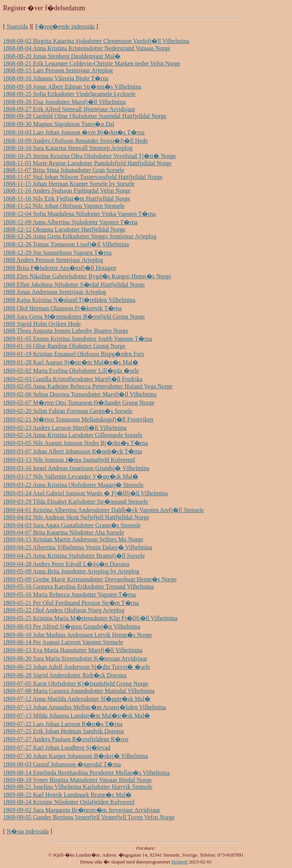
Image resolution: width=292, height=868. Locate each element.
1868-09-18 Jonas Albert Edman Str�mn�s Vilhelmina (72, 87)
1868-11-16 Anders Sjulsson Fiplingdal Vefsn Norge (67, 191)
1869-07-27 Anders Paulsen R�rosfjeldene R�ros (66, 739)
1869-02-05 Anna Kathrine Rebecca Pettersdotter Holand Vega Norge (88, 386)
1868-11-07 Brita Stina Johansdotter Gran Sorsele (64, 170)
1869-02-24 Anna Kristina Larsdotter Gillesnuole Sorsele (73, 435)
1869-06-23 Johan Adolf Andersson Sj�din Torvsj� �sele (77, 667)
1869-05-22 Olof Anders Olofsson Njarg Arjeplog (64, 610)
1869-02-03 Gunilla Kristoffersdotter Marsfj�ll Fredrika (73, 379)
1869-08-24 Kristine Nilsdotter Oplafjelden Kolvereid (69, 802)
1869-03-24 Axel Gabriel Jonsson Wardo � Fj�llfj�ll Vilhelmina (85, 493)
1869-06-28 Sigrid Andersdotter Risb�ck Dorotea (65, 675)
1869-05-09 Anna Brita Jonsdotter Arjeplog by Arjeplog (71, 571)
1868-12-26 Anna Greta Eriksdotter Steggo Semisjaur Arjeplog (80, 236)
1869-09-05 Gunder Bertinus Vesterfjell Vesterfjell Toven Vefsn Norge (89, 817)
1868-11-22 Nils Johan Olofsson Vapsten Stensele (64, 206)
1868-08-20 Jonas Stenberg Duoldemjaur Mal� (62, 56)
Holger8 (180, 862)
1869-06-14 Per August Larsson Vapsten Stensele (63, 642)
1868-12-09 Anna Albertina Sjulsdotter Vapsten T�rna (70, 222)
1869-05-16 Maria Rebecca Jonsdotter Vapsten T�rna (69, 594)
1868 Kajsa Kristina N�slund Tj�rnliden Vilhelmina (69, 300)
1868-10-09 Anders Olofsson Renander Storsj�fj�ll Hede (75, 141)
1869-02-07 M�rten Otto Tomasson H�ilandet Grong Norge (79, 403)
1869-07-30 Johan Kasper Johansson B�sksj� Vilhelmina (75, 756)
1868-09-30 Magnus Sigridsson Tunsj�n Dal (59, 124)
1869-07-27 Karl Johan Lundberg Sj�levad (57, 748)
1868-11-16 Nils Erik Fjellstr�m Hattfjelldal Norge (67, 199)
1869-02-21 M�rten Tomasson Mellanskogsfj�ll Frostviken (78, 419)
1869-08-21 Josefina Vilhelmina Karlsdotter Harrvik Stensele (78, 787)
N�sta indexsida (28, 831)
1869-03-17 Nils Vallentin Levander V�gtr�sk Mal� (71, 476)
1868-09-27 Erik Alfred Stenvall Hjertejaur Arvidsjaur (69, 109)
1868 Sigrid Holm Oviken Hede (42, 324)
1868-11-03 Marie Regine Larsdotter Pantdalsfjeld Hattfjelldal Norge (87, 163)
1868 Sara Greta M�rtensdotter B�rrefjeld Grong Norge (74, 317)
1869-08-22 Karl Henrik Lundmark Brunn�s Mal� (67, 795)
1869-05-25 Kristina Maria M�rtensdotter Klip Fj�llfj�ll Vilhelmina (90, 618)
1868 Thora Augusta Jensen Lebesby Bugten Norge (66, 331)
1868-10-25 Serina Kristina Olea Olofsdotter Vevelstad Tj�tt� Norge (90, 156)
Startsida (17, 26)
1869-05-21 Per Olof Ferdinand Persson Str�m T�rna (71, 603)
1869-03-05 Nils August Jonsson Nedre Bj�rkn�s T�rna (75, 443)
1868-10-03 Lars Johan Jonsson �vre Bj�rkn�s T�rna (74, 132)
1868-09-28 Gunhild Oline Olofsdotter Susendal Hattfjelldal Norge (85, 116)
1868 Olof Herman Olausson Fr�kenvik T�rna (62, 308)
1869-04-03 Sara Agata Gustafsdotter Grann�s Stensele (72, 525)
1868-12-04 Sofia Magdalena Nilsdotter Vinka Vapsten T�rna (79, 214)
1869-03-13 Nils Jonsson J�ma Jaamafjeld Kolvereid (69, 460)
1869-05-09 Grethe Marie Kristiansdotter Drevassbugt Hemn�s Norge (90, 579)
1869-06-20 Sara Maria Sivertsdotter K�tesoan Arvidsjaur (75, 658)
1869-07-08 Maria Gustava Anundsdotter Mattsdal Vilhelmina (79, 691)
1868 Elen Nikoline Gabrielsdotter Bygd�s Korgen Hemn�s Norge (87, 276)
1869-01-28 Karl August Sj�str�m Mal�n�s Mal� (71, 362)
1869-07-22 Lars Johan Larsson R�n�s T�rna (63, 724)
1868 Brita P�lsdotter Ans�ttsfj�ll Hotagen (60, 268)
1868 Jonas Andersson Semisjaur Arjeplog (55, 292)
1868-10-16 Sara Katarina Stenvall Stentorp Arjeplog (68, 148)
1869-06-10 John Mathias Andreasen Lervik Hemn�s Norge (78, 635)
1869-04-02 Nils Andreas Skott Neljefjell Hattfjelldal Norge (76, 517)
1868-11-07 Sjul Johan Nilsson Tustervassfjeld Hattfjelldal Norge (83, 177)
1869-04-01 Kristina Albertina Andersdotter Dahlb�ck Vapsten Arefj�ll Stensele (103, 510)
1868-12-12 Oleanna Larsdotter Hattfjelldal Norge (64, 229)
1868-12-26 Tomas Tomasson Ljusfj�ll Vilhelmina (66, 244)
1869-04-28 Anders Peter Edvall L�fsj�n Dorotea (66, 564)
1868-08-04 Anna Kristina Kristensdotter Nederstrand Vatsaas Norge (87, 48)
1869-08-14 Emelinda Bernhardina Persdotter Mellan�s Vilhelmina (86, 773)
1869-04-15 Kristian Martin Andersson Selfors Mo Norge (73, 539)
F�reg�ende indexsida (65, 26)
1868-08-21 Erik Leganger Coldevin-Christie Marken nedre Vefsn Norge (92, 63)
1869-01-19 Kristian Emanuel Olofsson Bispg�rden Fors (74, 354)
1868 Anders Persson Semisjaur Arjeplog (53, 260)
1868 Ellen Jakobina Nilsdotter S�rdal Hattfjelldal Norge (74, 285)
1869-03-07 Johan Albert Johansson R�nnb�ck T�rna (72, 451)
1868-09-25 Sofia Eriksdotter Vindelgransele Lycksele (69, 94)
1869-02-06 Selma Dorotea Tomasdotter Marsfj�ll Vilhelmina (80, 394)
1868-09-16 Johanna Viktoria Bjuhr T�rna (56, 78)
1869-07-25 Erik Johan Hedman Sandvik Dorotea (63, 731)
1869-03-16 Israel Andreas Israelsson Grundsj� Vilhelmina (76, 468)
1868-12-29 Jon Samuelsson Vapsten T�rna (57, 253)
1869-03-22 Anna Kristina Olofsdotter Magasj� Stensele (73, 485)
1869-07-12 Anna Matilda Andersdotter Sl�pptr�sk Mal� (77, 699)
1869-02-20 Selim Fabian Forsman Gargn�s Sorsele (68, 411)
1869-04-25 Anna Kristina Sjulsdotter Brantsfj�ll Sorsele (74, 556)
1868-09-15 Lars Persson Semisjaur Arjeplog (58, 70)
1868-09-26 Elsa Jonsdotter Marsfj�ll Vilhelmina (64, 102)
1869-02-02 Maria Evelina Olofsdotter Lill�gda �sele (71, 371)
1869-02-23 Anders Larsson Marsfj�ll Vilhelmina (65, 428)
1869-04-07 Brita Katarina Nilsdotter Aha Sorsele (64, 532)
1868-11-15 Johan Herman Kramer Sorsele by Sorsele (69, 184)
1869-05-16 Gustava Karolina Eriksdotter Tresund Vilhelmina (78, 586)
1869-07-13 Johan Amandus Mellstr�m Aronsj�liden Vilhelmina (85, 707)
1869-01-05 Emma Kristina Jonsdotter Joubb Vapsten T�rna (78, 339)
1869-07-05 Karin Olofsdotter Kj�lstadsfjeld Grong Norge (76, 684)
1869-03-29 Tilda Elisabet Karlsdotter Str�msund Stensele (76, 502)
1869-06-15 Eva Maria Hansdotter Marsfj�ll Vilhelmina (73, 650)
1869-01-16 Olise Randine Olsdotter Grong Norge (64, 346)
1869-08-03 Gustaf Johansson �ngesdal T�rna (62, 764)
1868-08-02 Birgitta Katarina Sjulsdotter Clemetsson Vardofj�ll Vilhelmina (96, 41)
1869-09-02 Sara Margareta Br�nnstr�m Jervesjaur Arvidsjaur (82, 810)
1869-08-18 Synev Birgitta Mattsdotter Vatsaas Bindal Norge (77, 780)
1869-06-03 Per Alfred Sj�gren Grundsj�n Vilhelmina (72, 626)
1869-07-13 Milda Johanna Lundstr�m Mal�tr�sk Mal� (77, 716)
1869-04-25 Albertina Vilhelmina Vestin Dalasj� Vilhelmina (78, 547)
